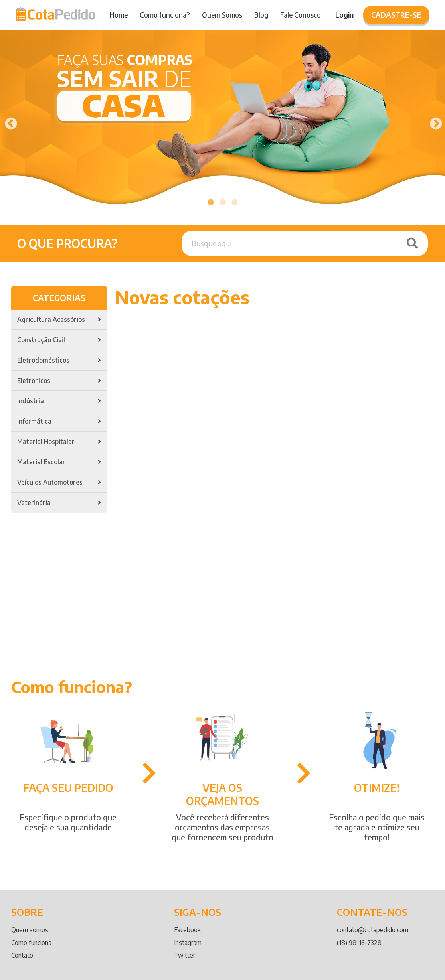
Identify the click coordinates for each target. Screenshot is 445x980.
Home (119, 15)
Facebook (187, 930)
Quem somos (30, 930)
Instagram (188, 943)
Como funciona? (165, 15)
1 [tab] (211, 203)
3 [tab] (235, 203)
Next (433, 121)
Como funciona (31, 943)
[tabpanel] (222, 121)
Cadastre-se (396, 15)
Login (344, 15)
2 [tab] (223, 203)
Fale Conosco (301, 15)
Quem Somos (222, 15)
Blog (261, 15)
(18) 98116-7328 (359, 943)
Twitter (185, 955)
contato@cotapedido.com (373, 930)
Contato (22, 955)
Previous (8, 121)
